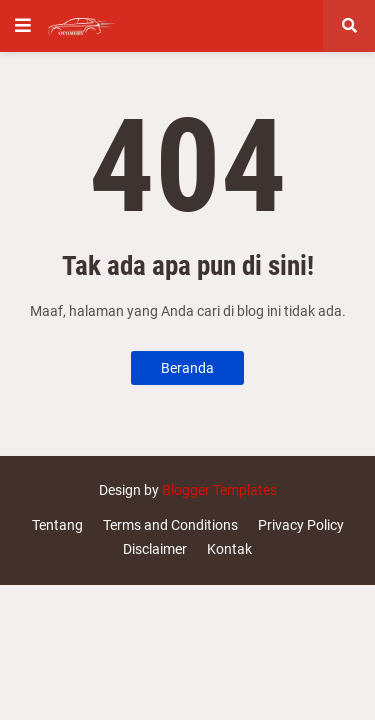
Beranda (187, 368)
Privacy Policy (301, 525)
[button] (23, 26)
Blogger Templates (219, 490)
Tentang (57, 525)
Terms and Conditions (170, 525)
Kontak (229, 549)
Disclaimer (155, 549)
